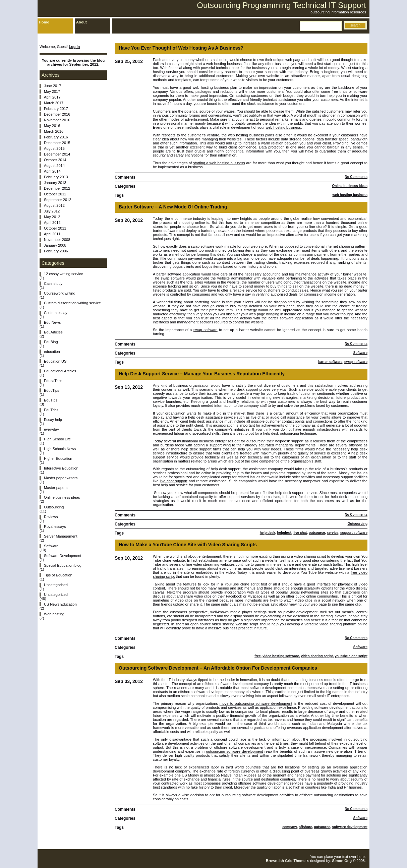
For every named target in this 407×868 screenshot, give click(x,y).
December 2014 (57, 154)
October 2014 (55, 160)
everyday (51, 429)
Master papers (56, 488)
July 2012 (52, 211)
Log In (74, 47)
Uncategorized (56, 595)
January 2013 (55, 183)
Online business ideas (350, 186)
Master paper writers (61, 478)
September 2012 (57, 200)
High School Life (57, 439)
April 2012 (52, 223)
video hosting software (281, 656)
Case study (53, 284)
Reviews (51, 517)
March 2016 (54, 131)
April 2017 (52, 97)
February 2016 (56, 137)
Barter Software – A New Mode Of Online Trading (173, 207)
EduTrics (51, 410)
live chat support (174, 481)
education (52, 352)
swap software (206, 330)
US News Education (60, 604)
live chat (300, 533)
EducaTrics (53, 381)
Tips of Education (58, 575)
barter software (169, 274)
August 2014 (54, 166)
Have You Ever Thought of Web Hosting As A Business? (181, 48)
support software (354, 533)
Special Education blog (63, 565)
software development (350, 827)
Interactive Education (61, 468)
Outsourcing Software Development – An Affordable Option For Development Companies (218, 668)
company (289, 827)
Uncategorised (56, 585)
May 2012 (52, 217)
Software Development (63, 556)
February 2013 (56, 177)
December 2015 (57, 143)
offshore (305, 827)
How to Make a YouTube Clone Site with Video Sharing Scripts (188, 545)
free (257, 656)
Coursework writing (60, 293)
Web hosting (54, 614)
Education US (55, 361)
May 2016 (52, 126)
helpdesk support (289, 441)
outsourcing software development (234, 751)
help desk (268, 533)
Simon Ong (342, 861)
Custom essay (56, 313)
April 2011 (52, 234)
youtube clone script (351, 656)
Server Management (61, 536)
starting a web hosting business (219, 163)
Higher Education (58, 458)
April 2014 (52, 171)
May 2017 (52, 91)
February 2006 (56, 251)
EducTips (51, 390)
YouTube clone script (242, 584)
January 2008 (55, 245)
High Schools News (60, 449)
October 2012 (55, 194)
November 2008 (57, 240)
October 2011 (55, 228)
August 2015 (54, 148)
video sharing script (317, 656)
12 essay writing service (64, 274)
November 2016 (57, 120)
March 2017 (54, 103)
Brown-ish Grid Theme (286, 861)
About (81, 22)
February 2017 (56, 109)
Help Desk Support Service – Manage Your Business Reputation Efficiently (202, 374)
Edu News (52, 322)
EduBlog (51, 342)
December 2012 (57, 188)
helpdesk (284, 533)
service (333, 533)
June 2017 (52, 86)
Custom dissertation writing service (72, 303)
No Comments (356, 177)
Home (44, 22)
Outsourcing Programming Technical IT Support (281, 5)
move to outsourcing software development (256, 703)
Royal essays (55, 526)
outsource (317, 533)
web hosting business (283, 127)
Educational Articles (60, 371)
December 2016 (57, 114)
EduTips (51, 400)
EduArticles (53, 332)
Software (360, 353)
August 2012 (54, 205)
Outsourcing (358, 524)
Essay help (53, 420)
